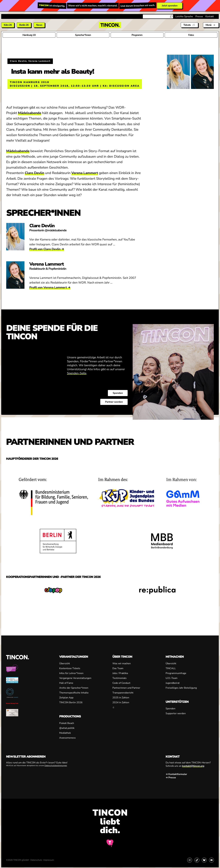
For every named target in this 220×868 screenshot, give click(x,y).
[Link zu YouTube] (211, 860)
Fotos (191, 35)
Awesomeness (67, 738)
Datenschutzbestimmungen (56, 766)
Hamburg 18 (29, 35)
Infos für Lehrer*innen (71, 673)
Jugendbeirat (173, 683)
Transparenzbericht (123, 693)
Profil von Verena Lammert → (50, 287)
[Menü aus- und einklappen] (211, 25)
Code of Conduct (121, 683)
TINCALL (171, 668)
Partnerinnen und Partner (126, 688)
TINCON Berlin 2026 (71, 702)
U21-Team (172, 678)
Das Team (118, 668)
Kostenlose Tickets (70, 668)
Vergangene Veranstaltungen (75, 678)
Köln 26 (8, 25)
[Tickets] (189, 25)
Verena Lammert (85, 173)
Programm (137, 35)
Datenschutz (36, 860)
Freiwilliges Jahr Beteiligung (181, 688)
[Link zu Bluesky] (204, 860)
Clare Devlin (34, 173)
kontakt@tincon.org (193, 766)
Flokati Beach (67, 723)
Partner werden (114, 402)
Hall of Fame (66, 683)
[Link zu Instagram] (190, 860)
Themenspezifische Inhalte (74, 693)
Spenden (118, 393)
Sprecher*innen (83, 35)
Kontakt (210, 16)
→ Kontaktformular (176, 774)
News (39, 25)
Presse (199, 16)
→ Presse (171, 778)
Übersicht (65, 663)
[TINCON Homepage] (110, 25)
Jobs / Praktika (120, 673)
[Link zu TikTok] (197, 860)
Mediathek (65, 733)
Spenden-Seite (77, 373)
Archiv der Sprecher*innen (74, 688)
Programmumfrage (176, 673)
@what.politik (67, 728)
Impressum (49, 860)
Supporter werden (176, 713)
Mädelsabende (30, 113)
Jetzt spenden (170, 6)
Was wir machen (122, 663)
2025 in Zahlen (121, 698)
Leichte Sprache (184, 16)
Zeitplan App (66, 698)
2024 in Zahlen (121, 702)
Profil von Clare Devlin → (47, 249)
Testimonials (119, 678)
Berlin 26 (24, 25)
